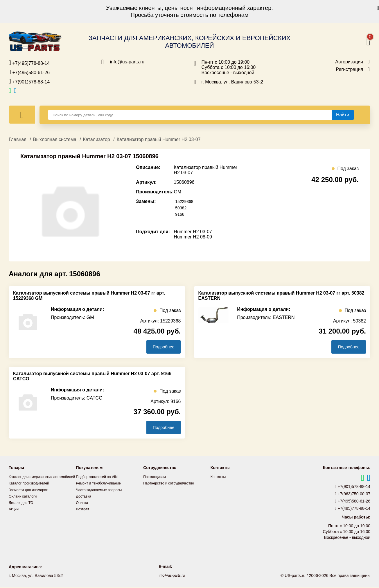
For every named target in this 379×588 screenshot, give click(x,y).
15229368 (185, 201)
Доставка (85, 497)
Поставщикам (156, 478)
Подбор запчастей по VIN (100, 478)
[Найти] (343, 115)
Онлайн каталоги (25, 503)
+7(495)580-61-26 (29, 72)
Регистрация (349, 70)
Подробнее (160, 347)
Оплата (83, 503)
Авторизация (349, 62)
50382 (182, 208)
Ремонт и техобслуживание (102, 484)
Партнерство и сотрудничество (173, 484)
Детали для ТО (23, 510)
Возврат (84, 510)
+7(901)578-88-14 (29, 81)
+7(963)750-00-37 (353, 495)
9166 (180, 214)
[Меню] (22, 115)
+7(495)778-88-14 (29, 63)
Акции (14, 516)
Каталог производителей (32, 491)
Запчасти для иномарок (31, 497)
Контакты (219, 478)
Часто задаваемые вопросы (103, 491)
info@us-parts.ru (127, 62)
